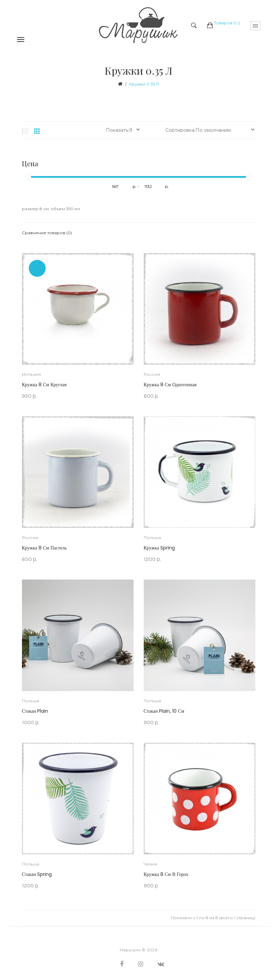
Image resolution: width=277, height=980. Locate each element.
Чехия (151, 864)
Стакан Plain (35, 711)
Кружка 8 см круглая (44, 385)
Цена (30, 164)
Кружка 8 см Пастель (44, 548)
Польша (153, 537)
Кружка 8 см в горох (166, 874)
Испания (32, 374)
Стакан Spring (37, 874)
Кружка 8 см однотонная (170, 385)
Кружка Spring (159, 548)
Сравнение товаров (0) (47, 233)
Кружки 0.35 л (144, 84)
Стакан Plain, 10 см (164, 711)
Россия (152, 374)
